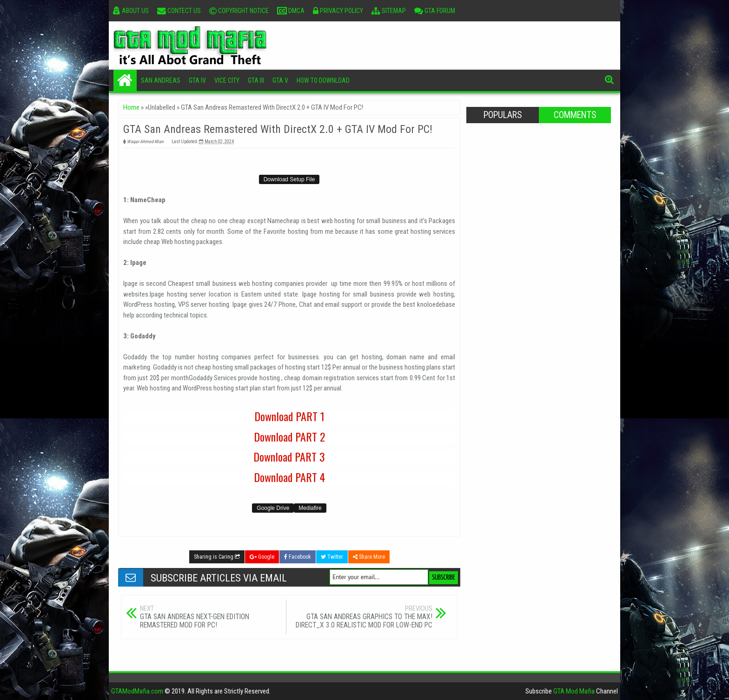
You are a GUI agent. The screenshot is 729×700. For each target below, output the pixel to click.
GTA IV (197, 80)
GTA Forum (435, 11)
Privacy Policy (338, 11)
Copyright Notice (239, 11)
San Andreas (161, 80)
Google (262, 557)
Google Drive (273, 508)
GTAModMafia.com (137, 691)
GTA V (280, 80)
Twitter (332, 557)
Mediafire (310, 508)
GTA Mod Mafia (574, 691)
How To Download (323, 80)
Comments (575, 115)
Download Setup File (289, 179)
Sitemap (389, 11)
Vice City (227, 80)
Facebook (298, 557)
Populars (503, 115)
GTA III (256, 80)
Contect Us (179, 11)
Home (125, 80)
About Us (131, 11)
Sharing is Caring (217, 557)
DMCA (291, 11)
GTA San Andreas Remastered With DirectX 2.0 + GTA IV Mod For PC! (278, 129)
